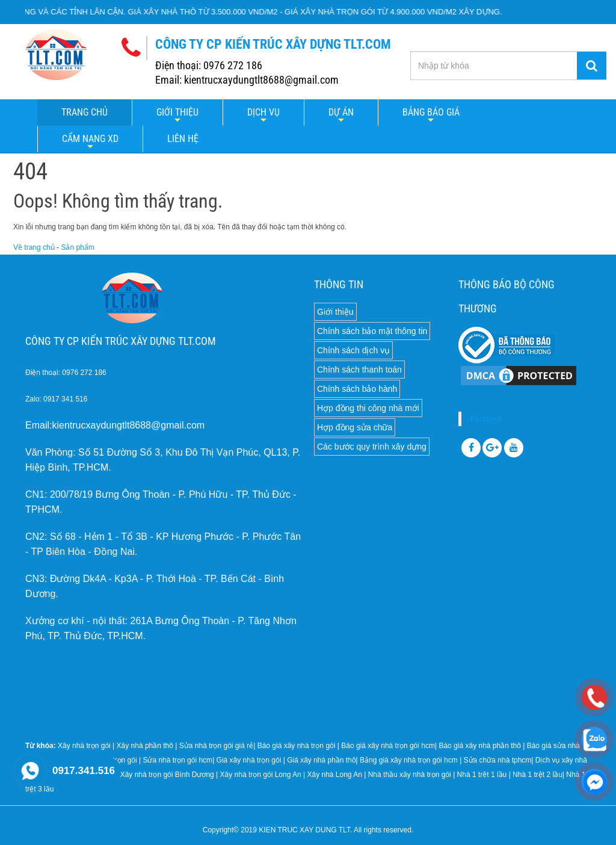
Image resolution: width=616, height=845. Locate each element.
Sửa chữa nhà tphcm (498, 760)
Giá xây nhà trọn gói (249, 760)
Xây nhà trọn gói (84, 746)
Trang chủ (85, 112)
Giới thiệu (177, 112)
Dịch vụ (263, 112)
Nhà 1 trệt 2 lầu (537, 775)
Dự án (341, 112)
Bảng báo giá (431, 112)
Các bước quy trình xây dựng (372, 447)
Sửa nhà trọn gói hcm (177, 760)
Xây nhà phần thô (145, 746)
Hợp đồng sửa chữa (355, 427)
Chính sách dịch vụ (353, 350)
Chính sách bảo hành (357, 389)
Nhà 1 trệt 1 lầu (482, 775)
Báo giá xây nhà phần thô (479, 746)
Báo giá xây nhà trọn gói (297, 746)
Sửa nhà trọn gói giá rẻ (216, 746)
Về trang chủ (34, 247)
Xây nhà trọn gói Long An (261, 775)
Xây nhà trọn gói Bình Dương (167, 775)
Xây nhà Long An (334, 775)
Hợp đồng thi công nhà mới (368, 408)
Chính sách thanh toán (359, 370)
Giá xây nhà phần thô (321, 760)
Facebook (486, 419)
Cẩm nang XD (90, 139)
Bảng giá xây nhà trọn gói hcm (409, 760)
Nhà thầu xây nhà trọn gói (410, 775)
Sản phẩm (77, 247)
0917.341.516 (84, 771)
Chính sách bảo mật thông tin (372, 331)
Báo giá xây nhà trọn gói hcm (388, 746)
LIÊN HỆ (183, 139)
